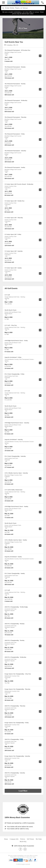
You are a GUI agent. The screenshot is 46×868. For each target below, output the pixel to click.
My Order (39, 839)
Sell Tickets (30, 839)
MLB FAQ (23, 842)
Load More (23, 791)
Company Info (14, 839)
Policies (23, 839)
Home (6, 839)
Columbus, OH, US (11, 45)
